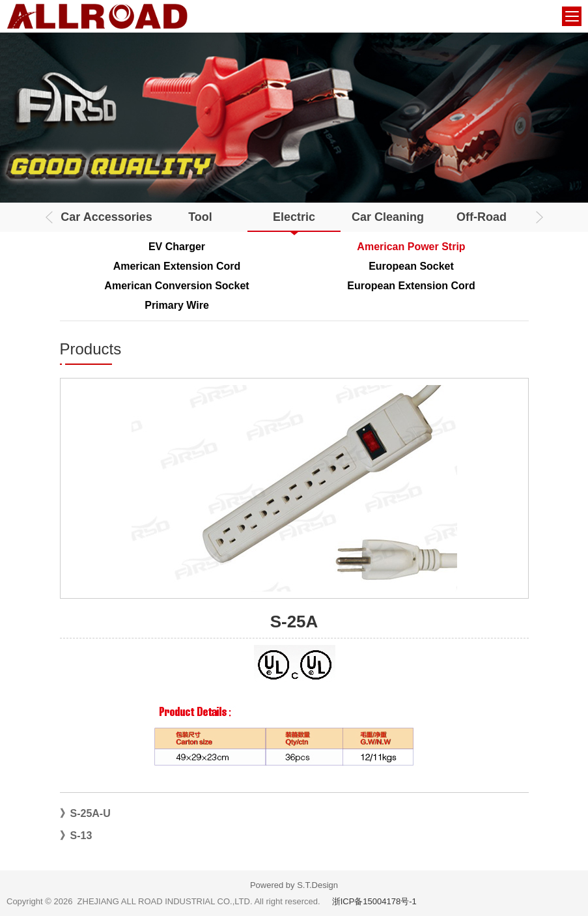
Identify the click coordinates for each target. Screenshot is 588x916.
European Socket (411, 266)
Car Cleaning (388, 217)
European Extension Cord (411, 286)
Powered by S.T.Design (294, 885)
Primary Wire (177, 305)
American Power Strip (411, 247)
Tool (200, 217)
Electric (294, 217)
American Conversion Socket (176, 286)
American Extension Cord (177, 266)
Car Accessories (106, 217)
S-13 (81, 836)
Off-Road (482, 217)
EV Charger (177, 247)
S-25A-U (91, 813)
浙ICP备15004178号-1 (374, 901)
